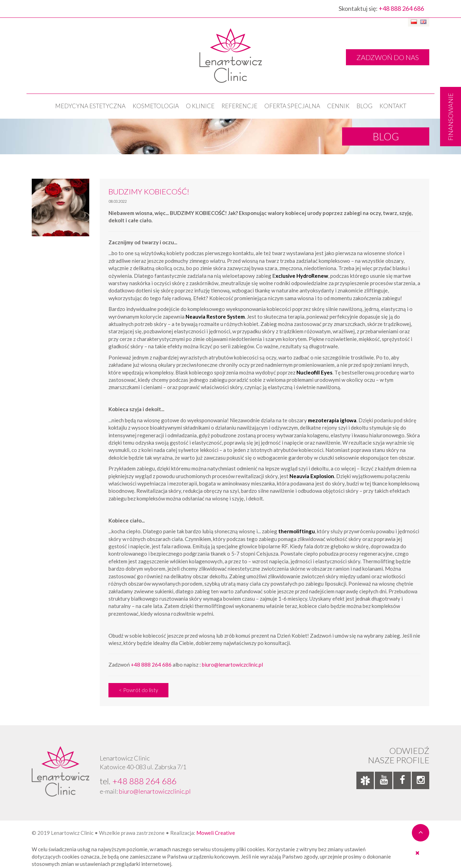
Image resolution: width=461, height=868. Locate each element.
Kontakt (393, 106)
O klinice (200, 106)
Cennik (338, 106)
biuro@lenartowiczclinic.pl (232, 665)
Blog (364, 106)
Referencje (239, 106)
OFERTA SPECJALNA (292, 106)
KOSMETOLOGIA (156, 106)
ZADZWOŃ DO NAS (388, 57)
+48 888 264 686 (401, 8)
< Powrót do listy (138, 690)
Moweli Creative (216, 833)
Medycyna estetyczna (90, 106)
